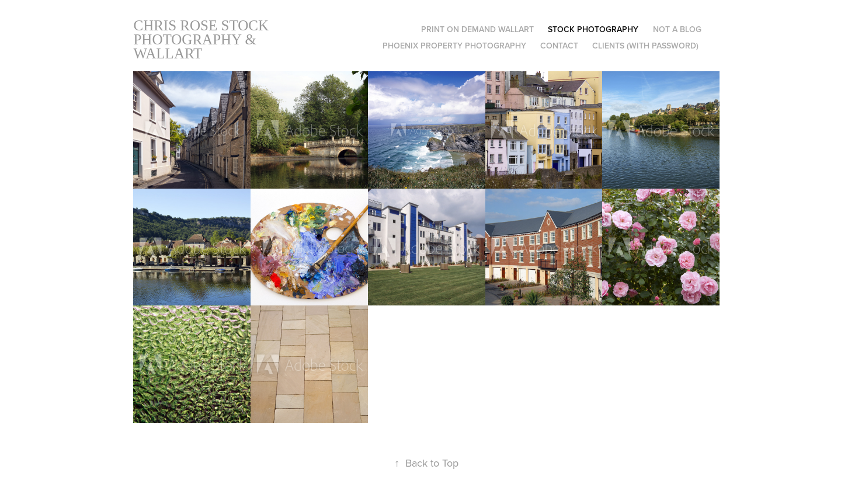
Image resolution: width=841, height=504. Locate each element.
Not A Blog (677, 29)
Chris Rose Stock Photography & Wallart (203, 39)
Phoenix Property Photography (454, 46)
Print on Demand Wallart (477, 29)
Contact (559, 46)
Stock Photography (593, 29)
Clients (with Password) (645, 46)
